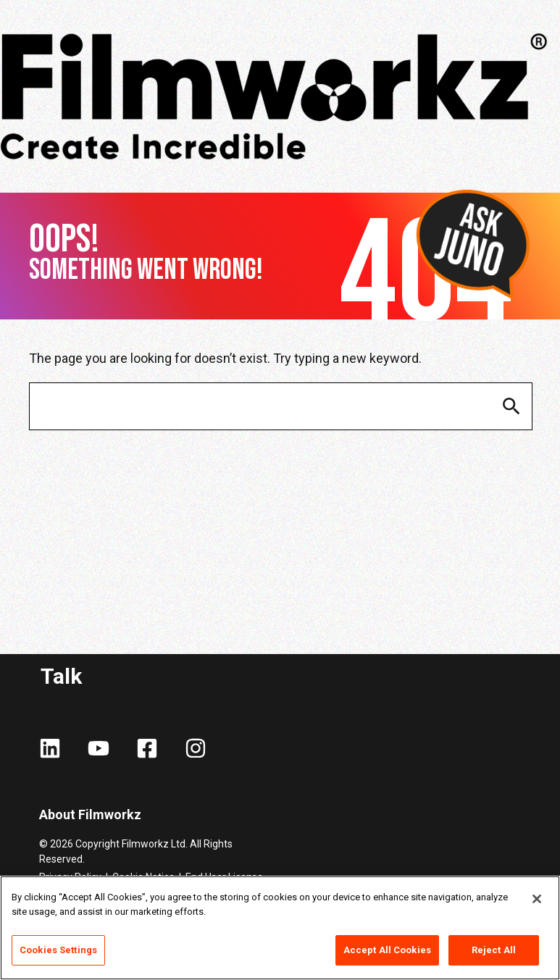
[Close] (537, 899)
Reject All (494, 950)
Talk (61, 676)
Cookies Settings (58, 950)
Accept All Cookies (387, 950)
